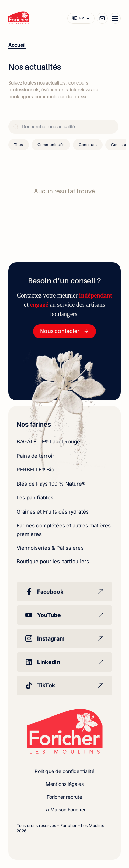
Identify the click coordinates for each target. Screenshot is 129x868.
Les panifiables (35, 498)
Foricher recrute (64, 797)
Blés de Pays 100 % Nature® (51, 484)
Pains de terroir (35, 456)
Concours (88, 145)
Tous (19, 145)
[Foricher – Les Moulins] (19, 18)
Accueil (17, 45)
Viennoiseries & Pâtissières (50, 548)
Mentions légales (65, 784)
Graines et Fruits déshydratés (53, 512)
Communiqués (51, 145)
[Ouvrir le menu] (115, 18)
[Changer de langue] (81, 18)
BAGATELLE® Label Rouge (48, 442)
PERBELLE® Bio (35, 470)
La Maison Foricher (64, 810)
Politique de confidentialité (64, 771)
